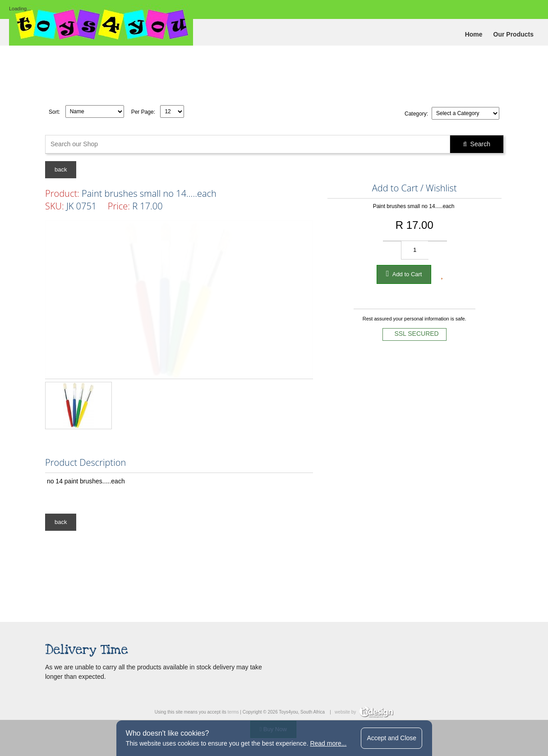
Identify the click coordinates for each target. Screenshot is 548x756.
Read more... (328, 743)
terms (233, 712)
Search (477, 144)
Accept (391, 738)
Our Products (513, 34)
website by (364, 712)
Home (474, 34)
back (61, 169)
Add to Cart (404, 274)
